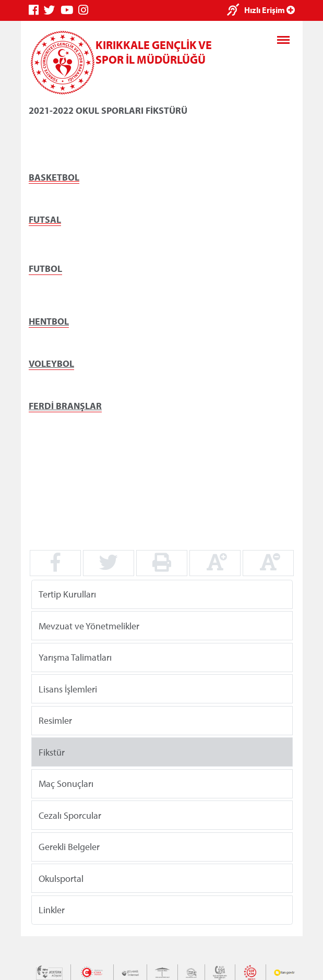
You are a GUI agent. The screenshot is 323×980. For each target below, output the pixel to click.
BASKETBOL (54, 177)
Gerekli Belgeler (69, 847)
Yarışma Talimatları (75, 657)
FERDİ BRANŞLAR (65, 406)
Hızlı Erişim (270, 10)
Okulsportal (61, 878)
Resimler (55, 720)
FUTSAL (45, 219)
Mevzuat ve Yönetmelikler (89, 625)
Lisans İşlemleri (68, 689)
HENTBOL (49, 321)
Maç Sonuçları (66, 784)
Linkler (52, 910)
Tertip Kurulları (67, 594)
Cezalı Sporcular (70, 815)
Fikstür (52, 752)
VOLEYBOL (51, 363)
